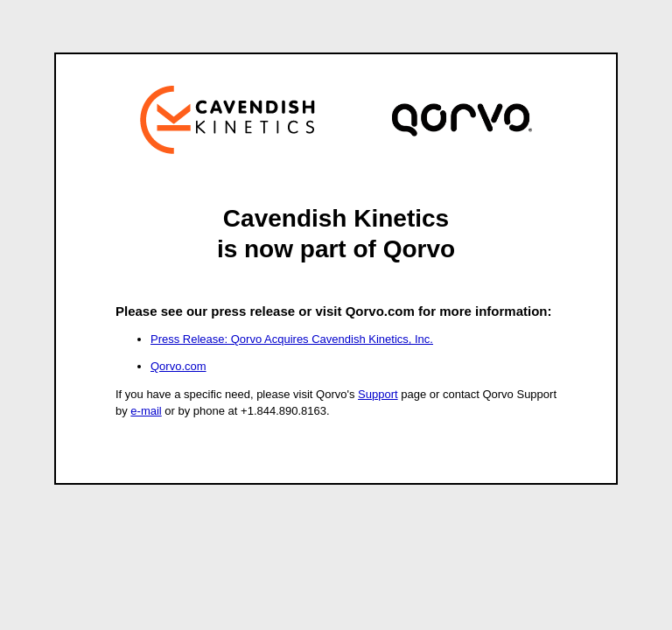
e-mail (146, 411)
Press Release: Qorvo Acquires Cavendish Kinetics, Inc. (292, 339)
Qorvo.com (178, 366)
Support (378, 394)
